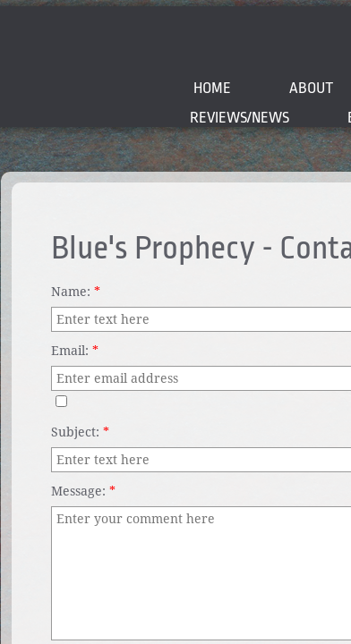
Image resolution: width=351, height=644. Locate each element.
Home (212, 88)
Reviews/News (240, 118)
